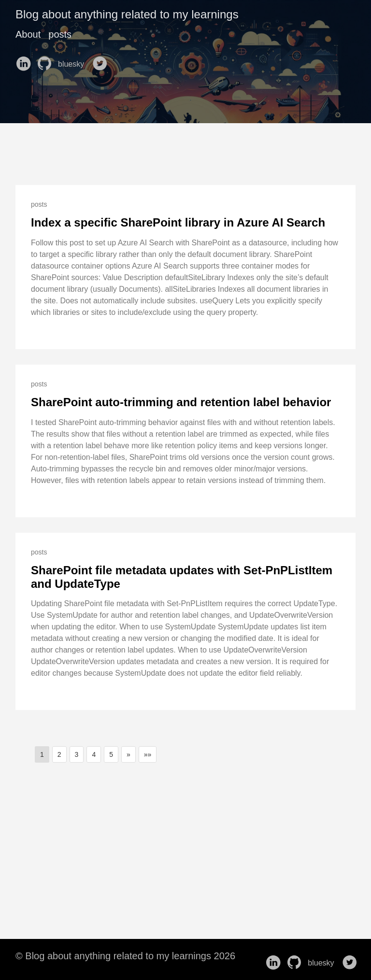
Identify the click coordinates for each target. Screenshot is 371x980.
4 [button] (94, 754)
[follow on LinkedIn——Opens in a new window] (25, 60)
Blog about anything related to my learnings (127, 14)
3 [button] (77, 754)
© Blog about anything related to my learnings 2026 (125, 956)
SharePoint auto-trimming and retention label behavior (181, 402)
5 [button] (111, 754)
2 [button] (59, 754)
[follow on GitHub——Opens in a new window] (46, 60)
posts (60, 34)
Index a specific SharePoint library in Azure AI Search (178, 222)
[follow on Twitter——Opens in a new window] (102, 60)
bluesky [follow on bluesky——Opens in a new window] (74, 64)
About (28, 34)
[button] (128, 754)
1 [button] (42, 754)
